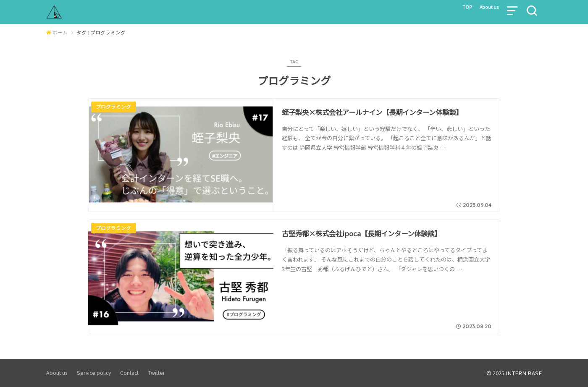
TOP (458, 9)
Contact (129, 373)
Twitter (157, 373)
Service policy (94, 373)
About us (486, 9)
